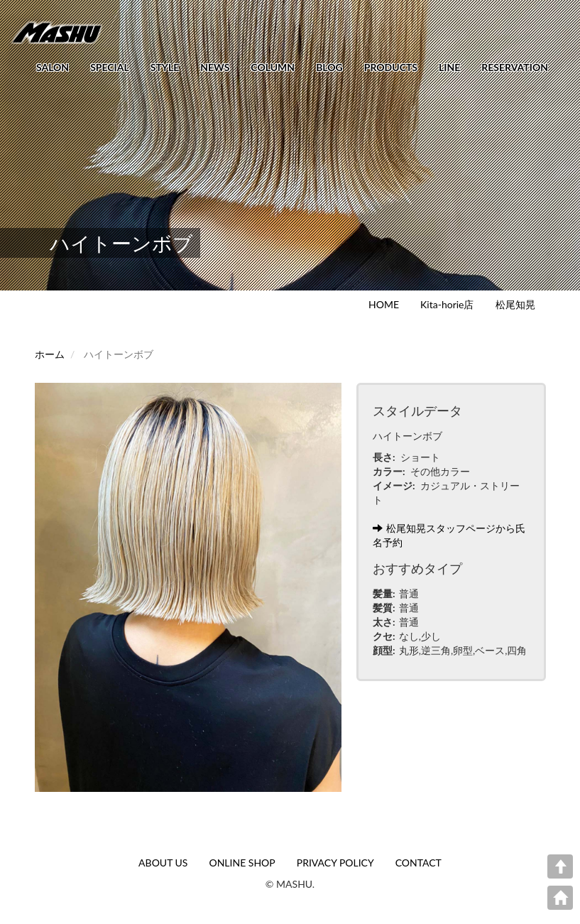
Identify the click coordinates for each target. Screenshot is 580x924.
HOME (384, 304)
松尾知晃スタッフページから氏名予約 (449, 535)
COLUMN (273, 67)
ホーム (50, 354)
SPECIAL (110, 67)
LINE (449, 67)
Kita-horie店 (447, 304)
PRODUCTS (391, 67)
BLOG (329, 67)
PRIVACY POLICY (335, 863)
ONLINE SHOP (242, 863)
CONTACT (418, 863)
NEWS (215, 67)
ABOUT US (163, 863)
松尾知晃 (515, 304)
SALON (53, 67)
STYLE (165, 67)
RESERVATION (515, 67)
